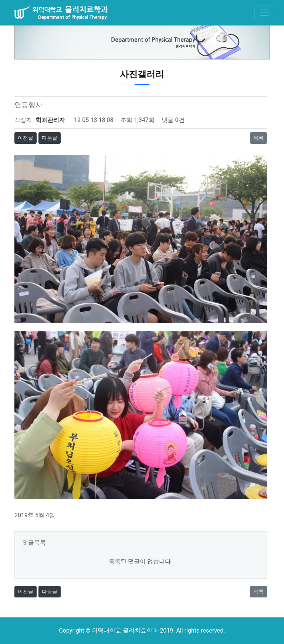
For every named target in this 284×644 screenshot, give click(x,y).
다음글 (50, 138)
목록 (258, 138)
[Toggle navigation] (265, 13)
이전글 (26, 138)
